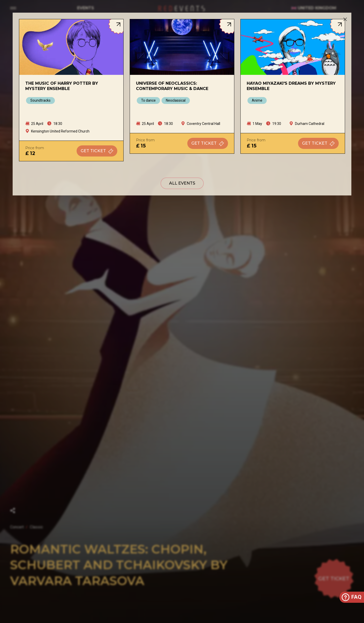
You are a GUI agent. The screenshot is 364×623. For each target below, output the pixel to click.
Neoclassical (176, 100)
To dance (148, 100)
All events (182, 183)
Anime (257, 100)
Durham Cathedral (310, 124)
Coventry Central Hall (203, 124)
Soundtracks (40, 100)
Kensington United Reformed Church (60, 131)
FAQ (351, 597)
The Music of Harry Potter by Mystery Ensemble (62, 86)
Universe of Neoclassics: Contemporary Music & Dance (172, 86)
